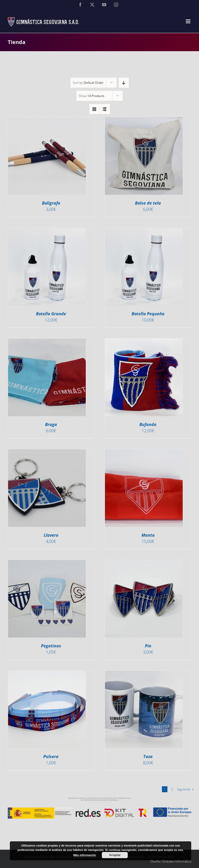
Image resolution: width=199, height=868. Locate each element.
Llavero (51, 535)
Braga (51, 424)
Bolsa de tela (148, 203)
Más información (85, 855)
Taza (148, 757)
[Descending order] (124, 83)
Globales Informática (177, 861)
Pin (148, 646)
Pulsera (51, 757)
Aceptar (115, 855)
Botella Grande (51, 314)
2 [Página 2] (172, 789)
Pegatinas (51, 646)
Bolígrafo (51, 203)
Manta (148, 535)
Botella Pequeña (148, 314)
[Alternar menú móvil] (189, 21)
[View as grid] (94, 109)
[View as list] (105, 109)
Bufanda (148, 424)
